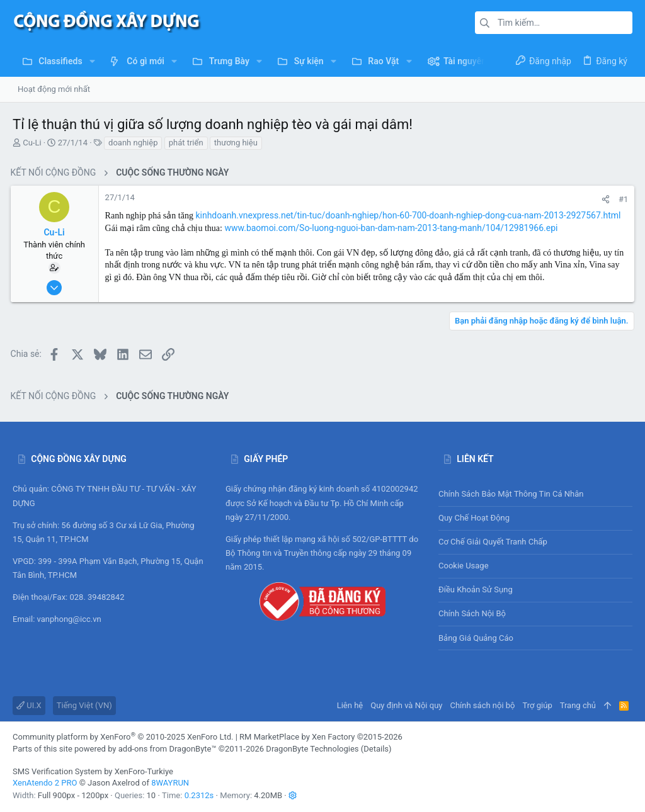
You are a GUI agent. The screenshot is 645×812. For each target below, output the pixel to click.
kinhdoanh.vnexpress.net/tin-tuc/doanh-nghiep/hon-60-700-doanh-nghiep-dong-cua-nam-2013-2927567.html (410, 215)
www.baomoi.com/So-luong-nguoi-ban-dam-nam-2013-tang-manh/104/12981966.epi (393, 228)
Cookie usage (464, 566)
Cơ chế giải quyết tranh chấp (493, 542)
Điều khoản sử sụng (476, 589)
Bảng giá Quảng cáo (476, 638)
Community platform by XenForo (123, 737)
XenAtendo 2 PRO (45, 783)
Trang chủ (578, 705)
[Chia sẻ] (604, 199)
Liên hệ (350, 705)
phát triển (186, 143)
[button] (92, 61)
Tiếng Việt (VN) (84, 705)
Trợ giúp (538, 705)
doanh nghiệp (133, 143)
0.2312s (199, 795)
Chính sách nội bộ (472, 613)
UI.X (29, 705)
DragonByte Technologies (312, 749)
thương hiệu (236, 143)
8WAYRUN (170, 783)
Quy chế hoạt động (535, 518)
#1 (621, 199)
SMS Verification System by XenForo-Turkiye (93, 771)
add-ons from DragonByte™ (168, 749)
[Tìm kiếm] (554, 23)
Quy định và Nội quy (406, 705)
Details (376, 749)
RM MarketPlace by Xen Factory (321, 737)
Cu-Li (32, 143)
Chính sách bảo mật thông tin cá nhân (535, 494)
